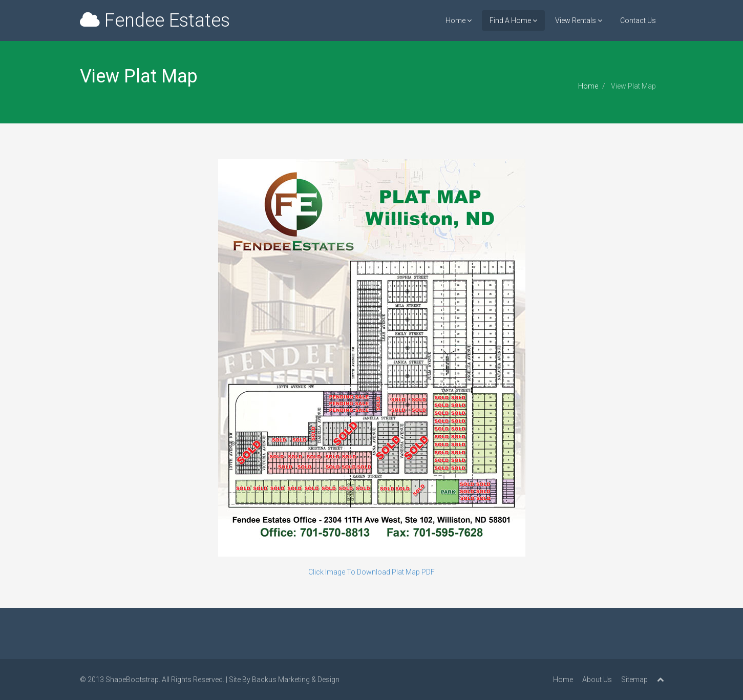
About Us (597, 680)
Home (459, 20)
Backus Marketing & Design (296, 680)
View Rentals (579, 20)
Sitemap (634, 680)
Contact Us (638, 20)
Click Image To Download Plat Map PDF (371, 572)
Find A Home (513, 20)
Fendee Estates (155, 20)
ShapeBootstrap (132, 680)
